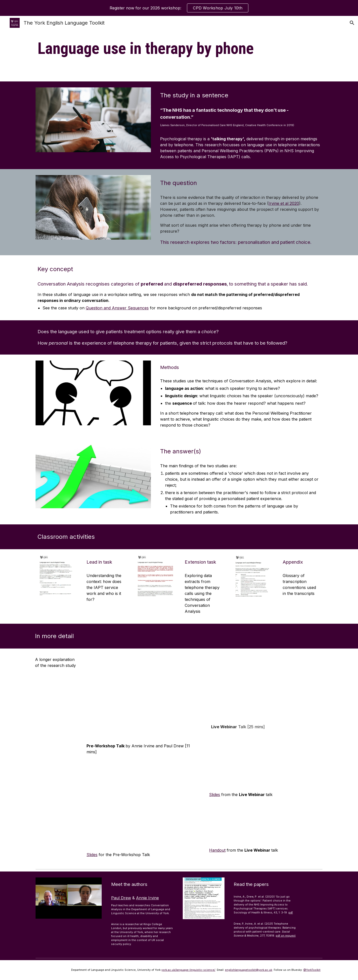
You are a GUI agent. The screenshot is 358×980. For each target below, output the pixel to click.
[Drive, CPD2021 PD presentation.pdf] (265, 761)
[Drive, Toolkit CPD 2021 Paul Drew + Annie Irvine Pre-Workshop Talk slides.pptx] (142, 803)
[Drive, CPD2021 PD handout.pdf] (265, 822)
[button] (352, 23)
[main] (179, 49)
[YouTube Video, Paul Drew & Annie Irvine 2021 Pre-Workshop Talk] (142, 697)
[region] (179, 8)
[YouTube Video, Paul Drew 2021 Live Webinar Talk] (265, 687)
